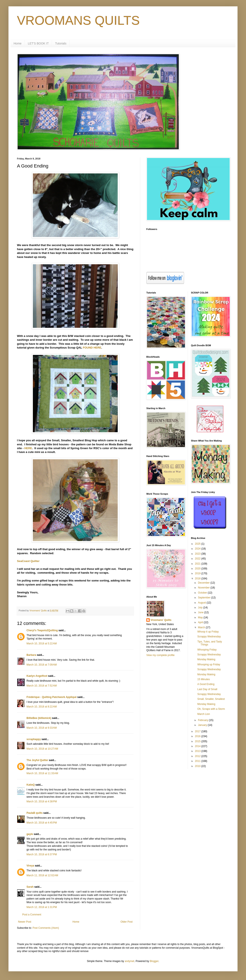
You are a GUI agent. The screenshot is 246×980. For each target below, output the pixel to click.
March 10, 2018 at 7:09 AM (42, 665)
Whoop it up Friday (208, 632)
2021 (198, 564)
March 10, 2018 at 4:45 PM (42, 823)
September (204, 598)
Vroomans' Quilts (161, 620)
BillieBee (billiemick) (39, 718)
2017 (198, 731)
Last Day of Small (207, 689)
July (201, 608)
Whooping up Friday (209, 664)
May (201, 617)
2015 (198, 741)
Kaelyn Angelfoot (37, 676)
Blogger (154, 961)
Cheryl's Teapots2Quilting (42, 630)
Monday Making (206, 659)
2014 (198, 746)
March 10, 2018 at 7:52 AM (42, 686)
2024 (198, 549)
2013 (198, 751)
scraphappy (34, 739)
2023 (198, 554)
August (202, 603)
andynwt (129, 961)
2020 (198, 569)
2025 (198, 544)
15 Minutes (203, 679)
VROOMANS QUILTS (78, 20)
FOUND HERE (92, 348)
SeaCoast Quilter (28, 561)
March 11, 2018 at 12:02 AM (42, 875)
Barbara (31, 655)
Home (17, 43)
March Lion (203, 714)
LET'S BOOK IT (38, 43)
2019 (198, 573)
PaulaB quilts (35, 813)
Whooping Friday (207, 650)
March (202, 627)
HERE (28, 448)
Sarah (30, 887)
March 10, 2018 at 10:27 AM (42, 749)
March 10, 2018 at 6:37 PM (42, 854)
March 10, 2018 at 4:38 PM (42, 801)
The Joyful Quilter (37, 760)
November (204, 588)
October (203, 593)
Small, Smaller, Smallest (211, 699)
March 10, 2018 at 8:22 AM (42, 707)
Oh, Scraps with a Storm (211, 709)
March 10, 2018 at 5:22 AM (42, 644)
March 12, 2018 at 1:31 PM (42, 907)
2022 (198, 559)
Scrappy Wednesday (209, 637)
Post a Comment (32, 915)
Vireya (30, 866)
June (201, 612)
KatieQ (31, 785)
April (201, 622)
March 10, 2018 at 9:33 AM (42, 728)
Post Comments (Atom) (46, 928)
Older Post (126, 922)
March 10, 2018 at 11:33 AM (42, 773)
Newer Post (25, 922)
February (203, 720)
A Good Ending (206, 684)
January (203, 725)
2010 (198, 766)
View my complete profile (160, 655)
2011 (198, 761)
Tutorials (61, 43)
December (204, 583)
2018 (198, 579)
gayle (30, 834)
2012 (198, 756)
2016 (198, 736)
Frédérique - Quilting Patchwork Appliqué (52, 697)
